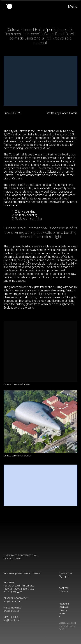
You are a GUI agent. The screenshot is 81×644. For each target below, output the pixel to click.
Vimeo (62, 614)
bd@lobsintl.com (12, 620)
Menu (73, 6)
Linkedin (63, 610)
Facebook (63, 607)
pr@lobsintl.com (12, 611)
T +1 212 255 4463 (13, 592)
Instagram (64, 604)
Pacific (62, 629)
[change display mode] (5, 626)
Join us (64, 592)
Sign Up (64, 576)
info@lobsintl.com (12, 602)
